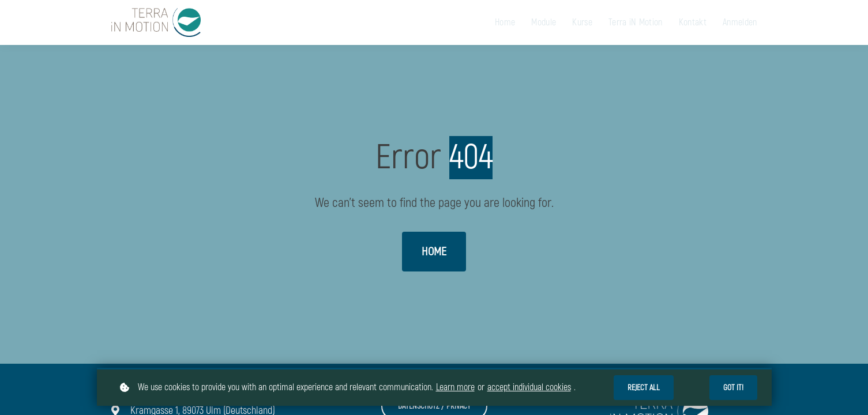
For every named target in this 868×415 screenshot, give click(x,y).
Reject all (644, 388)
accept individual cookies (529, 387)
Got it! (733, 388)
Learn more (455, 387)
